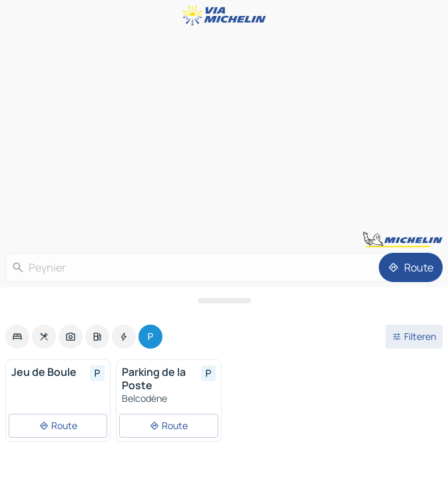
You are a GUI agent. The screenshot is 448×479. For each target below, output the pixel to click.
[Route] (411, 267)
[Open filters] (414, 337)
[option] (17, 337)
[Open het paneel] (224, 301)
